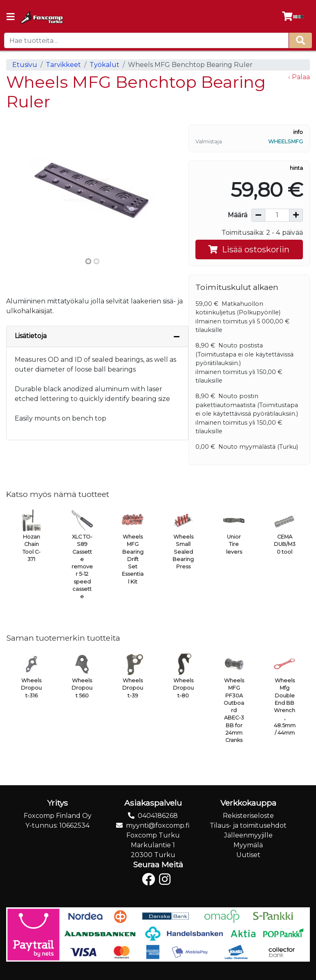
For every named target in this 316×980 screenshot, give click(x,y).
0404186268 (158, 816)
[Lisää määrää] (296, 215)
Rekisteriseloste (248, 816)
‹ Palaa (299, 77)
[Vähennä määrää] (258, 215)
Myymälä (248, 845)
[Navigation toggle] (11, 18)
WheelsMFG (286, 141)
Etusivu (25, 65)
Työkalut (104, 65)
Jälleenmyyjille (248, 835)
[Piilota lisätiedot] (177, 336)
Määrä (238, 215)
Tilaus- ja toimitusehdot (248, 825)
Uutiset (248, 855)
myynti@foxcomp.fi (158, 825)
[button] (19, 189)
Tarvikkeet (63, 65)
